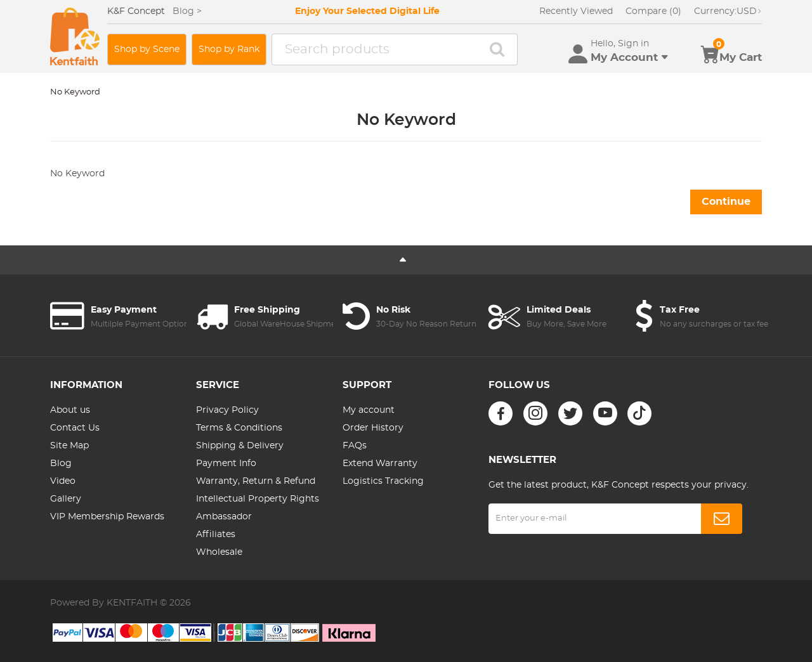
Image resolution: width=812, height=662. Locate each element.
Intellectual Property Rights (258, 499)
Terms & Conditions (239, 428)
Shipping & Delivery (240, 446)
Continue (726, 202)
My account (369, 410)
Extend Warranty (380, 464)
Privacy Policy (227, 410)
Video (63, 481)
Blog (61, 464)
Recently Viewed (576, 11)
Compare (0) (653, 11)
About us (70, 410)
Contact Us (75, 428)
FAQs (355, 446)
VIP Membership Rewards (107, 517)
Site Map (69, 446)
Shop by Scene (147, 49)
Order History (373, 428)
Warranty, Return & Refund (256, 481)
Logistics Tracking (383, 481)
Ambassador (224, 517)
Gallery (66, 499)
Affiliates (216, 535)
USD (728, 11)
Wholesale (219, 552)
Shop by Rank (229, 49)
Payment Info (226, 464)
